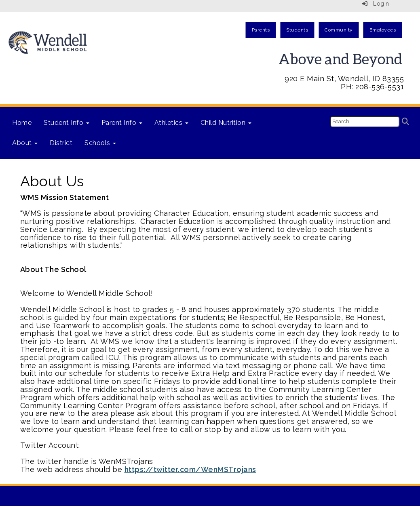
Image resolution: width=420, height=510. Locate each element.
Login (376, 4)
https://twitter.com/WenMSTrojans (190, 469)
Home (22, 123)
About (25, 143)
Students (297, 30)
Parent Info (122, 123)
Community (339, 30)
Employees (383, 30)
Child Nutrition (226, 123)
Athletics (171, 123)
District (61, 143)
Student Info (66, 123)
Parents (261, 30)
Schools (100, 143)
